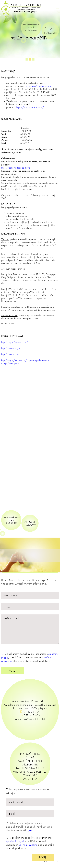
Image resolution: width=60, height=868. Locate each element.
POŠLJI (13, 671)
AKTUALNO (30, 779)
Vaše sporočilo (30, 629)
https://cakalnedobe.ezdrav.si (16, 168)
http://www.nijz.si (10, 354)
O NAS (30, 757)
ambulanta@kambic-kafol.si (31, 26)
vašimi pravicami (28, 845)
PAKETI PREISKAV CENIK (30, 768)
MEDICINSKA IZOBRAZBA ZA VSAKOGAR (30, 773)
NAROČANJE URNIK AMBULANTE (30, 763)
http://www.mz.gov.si (12, 348)
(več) (31, 830)
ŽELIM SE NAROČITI (50, 31)
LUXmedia (55, 862)
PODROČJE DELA (30, 754)
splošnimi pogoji (15, 841)
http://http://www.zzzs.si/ (14, 342)
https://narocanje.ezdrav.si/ (30, 107)
